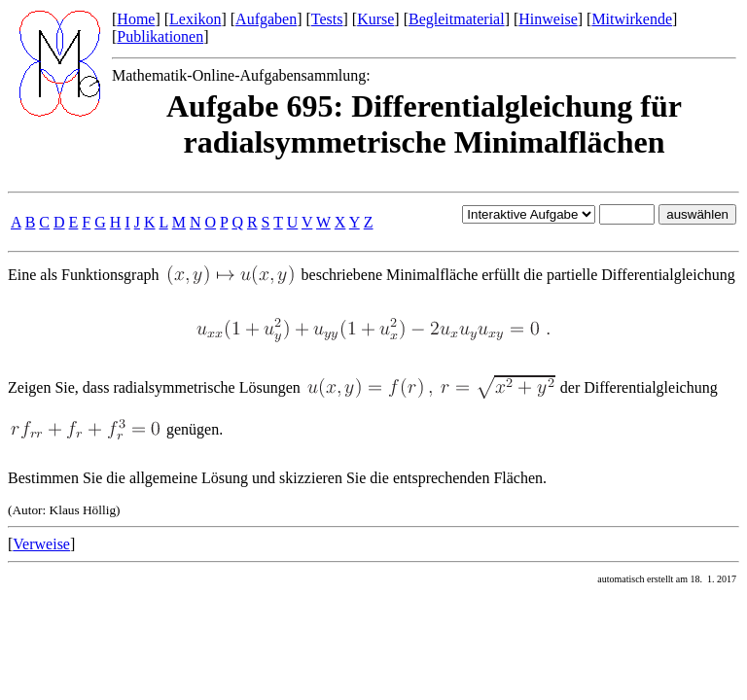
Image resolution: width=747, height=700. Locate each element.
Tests (327, 19)
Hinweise (548, 19)
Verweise (41, 544)
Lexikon (195, 19)
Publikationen (160, 36)
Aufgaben (266, 19)
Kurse (375, 19)
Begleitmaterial (457, 19)
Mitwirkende (632, 19)
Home (136, 19)
